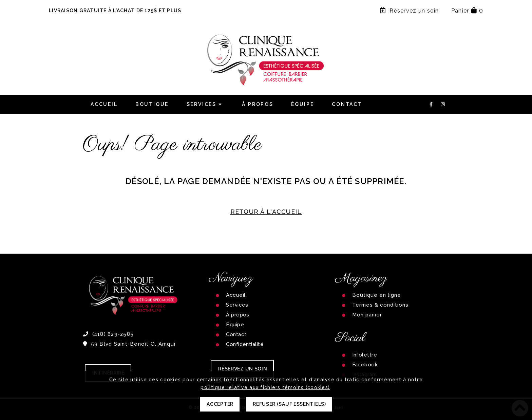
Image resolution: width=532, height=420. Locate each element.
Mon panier (367, 315)
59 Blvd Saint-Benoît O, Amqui (129, 344)
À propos (258, 104)
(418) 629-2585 (108, 334)
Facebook (365, 365)
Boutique (152, 104)
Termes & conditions (381, 305)
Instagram (365, 375)
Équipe (303, 104)
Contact (347, 104)
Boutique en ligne (377, 295)
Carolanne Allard (325, 407)
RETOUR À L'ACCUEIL (266, 212)
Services (206, 104)
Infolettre (365, 355)
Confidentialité (245, 344)
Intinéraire (108, 373)
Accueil (104, 104)
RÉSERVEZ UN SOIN (243, 369)
